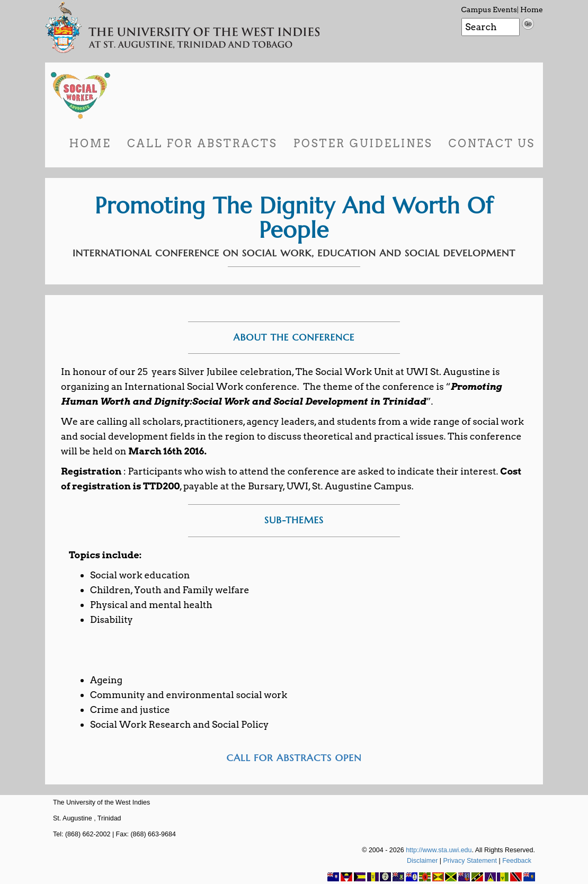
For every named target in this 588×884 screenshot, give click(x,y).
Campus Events (489, 10)
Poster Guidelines (363, 144)
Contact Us (492, 144)
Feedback (517, 861)
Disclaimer (422, 861)
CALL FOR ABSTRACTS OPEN (294, 758)
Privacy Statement (470, 861)
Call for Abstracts (202, 144)
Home (532, 10)
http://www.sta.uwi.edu (439, 850)
